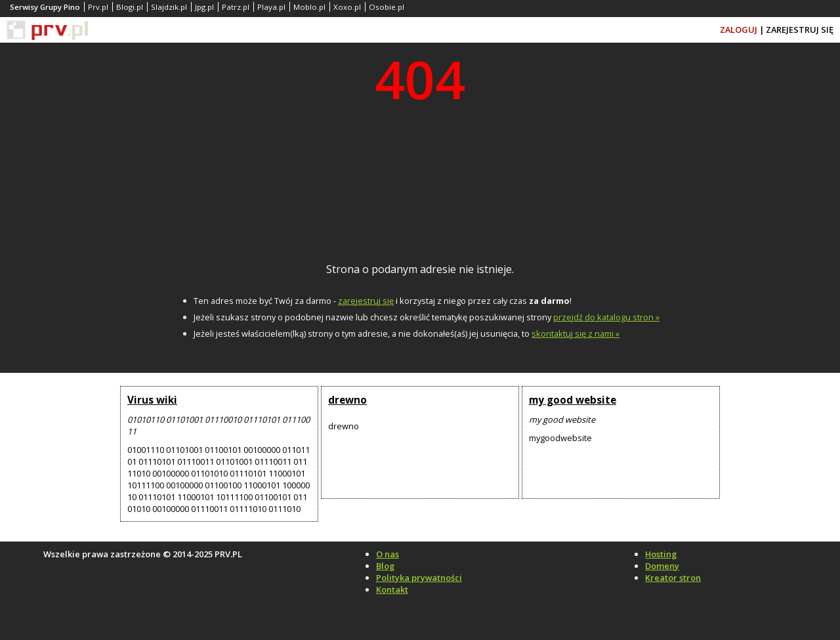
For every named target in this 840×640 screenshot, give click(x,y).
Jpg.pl (204, 7)
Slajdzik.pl (169, 7)
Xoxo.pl (347, 7)
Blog (385, 566)
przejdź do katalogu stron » (606, 317)
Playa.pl (271, 7)
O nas (388, 554)
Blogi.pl (130, 7)
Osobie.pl (387, 7)
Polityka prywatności (419, 578)
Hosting (661, 554)
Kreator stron (673, 578)
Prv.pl (98, 7)
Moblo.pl (309, 7)
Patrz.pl (236, 7)
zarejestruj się (366, 301)
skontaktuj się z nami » (576, 333)
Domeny (662, 566)
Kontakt (392, 589)
